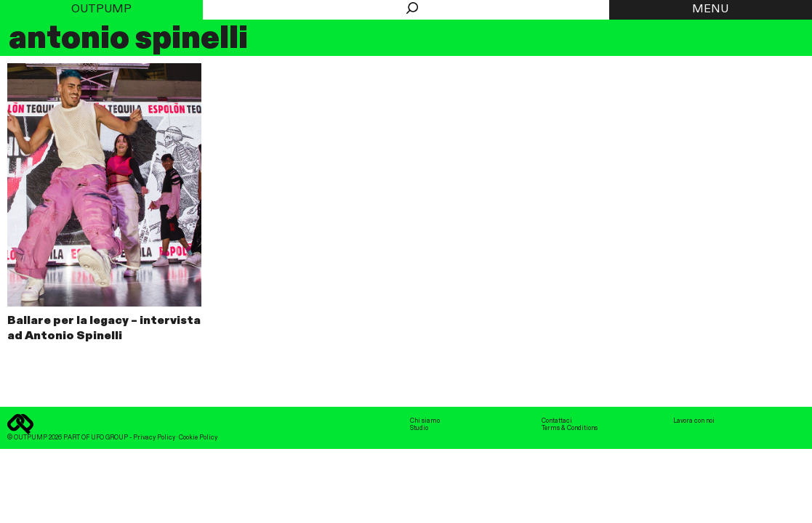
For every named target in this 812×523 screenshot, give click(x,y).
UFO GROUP (109, 438)
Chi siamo (425, 421)
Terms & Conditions (570, 428)
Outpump (101, 9)
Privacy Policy (154, 438)
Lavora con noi (694, 421)
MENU (710, 9)
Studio (419, 428)
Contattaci (557, 421)
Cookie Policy (198, 438)
